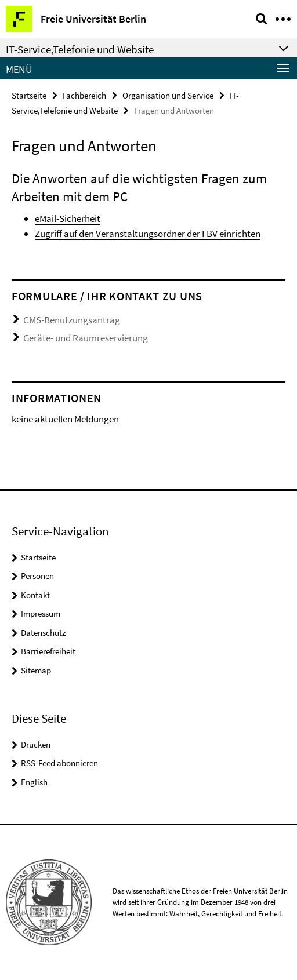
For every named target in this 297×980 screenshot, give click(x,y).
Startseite (29, 95)
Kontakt (35, 595)
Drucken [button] (36, 744)
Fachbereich (84, 95)
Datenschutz (43, 633)
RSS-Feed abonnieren (59, 763)
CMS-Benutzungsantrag (72, 320)
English (34, 782)
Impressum (41, 613)
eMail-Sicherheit (68, 218)
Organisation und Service (168, 95)
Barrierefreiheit (48, 651)
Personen (37, 576)
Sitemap (36, 670)
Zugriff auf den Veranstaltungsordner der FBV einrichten (148, 234)
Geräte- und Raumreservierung (86, 338)
